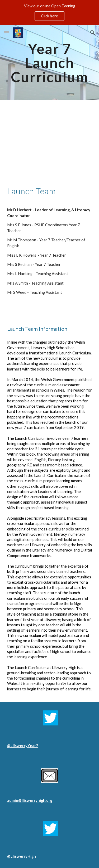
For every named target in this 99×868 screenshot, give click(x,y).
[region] (49, 13)
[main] (50, 63)
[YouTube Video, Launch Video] (50, 138)
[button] (6, 33)
